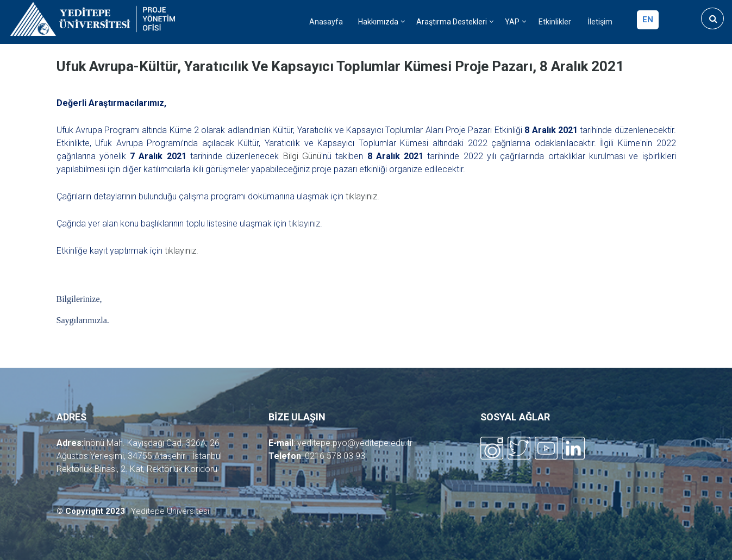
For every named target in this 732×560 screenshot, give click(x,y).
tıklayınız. (362, 196)
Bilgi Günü (302, 156)
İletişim (600, 22)
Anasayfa (326, 22)
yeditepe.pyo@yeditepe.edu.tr (355, 443)
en (648, 20)
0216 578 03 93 (335, 456)
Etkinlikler (555, 22)
